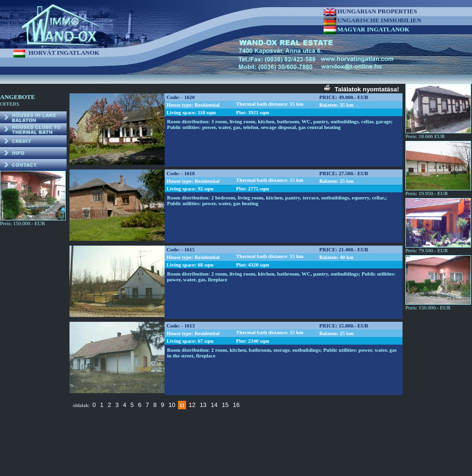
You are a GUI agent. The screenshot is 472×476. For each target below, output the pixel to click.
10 (172, 405)
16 (236, 405)
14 (214, 405)
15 (225, 405)
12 (192, 405)
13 (203, 405)
